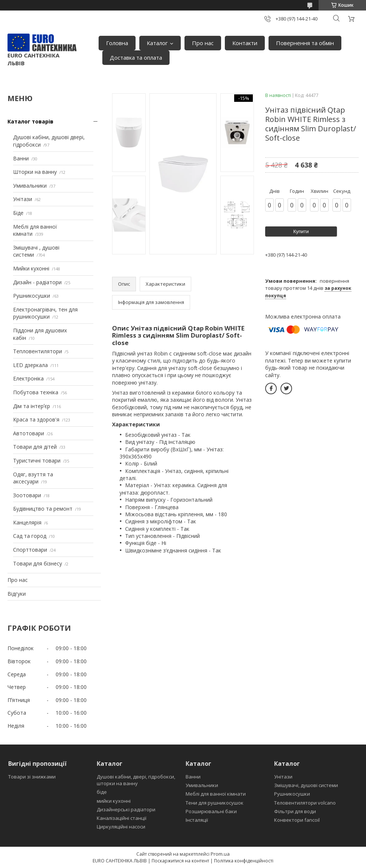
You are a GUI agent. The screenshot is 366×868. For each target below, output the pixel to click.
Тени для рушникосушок (215, 803)
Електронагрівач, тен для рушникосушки (45, 313)
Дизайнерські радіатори (126, 809)
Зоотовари (27, 495)
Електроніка (28, 378)
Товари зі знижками (32, 777)
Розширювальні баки (211, 811)
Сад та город (30, 536)
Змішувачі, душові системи (306, 785)
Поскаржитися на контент (180, 861)
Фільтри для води (295, 811)
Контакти (245, 43)
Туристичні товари (37, 460)
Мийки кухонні (31, 268)
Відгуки (17, 594)
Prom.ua (220, 854)
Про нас (203, 43)
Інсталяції (197, 820)
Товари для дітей (35, 447)
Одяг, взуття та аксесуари (33, 478)
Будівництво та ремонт (43, 509)
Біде (18, 213)
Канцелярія (27, 522)
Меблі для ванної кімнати (216, 794)
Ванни (21, 158)
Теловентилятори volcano (305, 803)
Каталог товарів (30, 121)
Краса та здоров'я (36, 419)
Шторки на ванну (35, 172)
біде (102, 792)
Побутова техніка (36, 392)
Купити (301, 231)
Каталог (157, 43)
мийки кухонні (114, 801)
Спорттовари (30, 550)
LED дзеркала (30, 365)
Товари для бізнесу (38, 563)
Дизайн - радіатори (37, 282)
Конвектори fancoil (297, 820)
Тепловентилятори (38, 351)
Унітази (23, 199)
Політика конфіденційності (244, 861)
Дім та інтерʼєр (32, 406)
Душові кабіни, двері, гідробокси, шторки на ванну (136, 780)
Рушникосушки (32, 296)
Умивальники (30, 186)
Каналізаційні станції (122, 818)
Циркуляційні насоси (121, 827)
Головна (117, 43)
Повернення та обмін (305, 43)
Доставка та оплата (136, 57)
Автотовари (29, 433)
